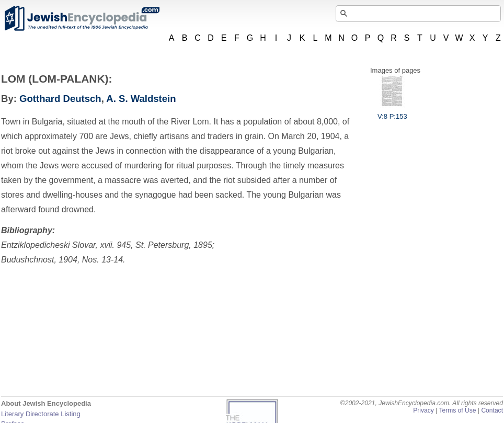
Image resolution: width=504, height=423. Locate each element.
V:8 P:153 (392, 112)
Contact (492, 410)
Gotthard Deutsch (60, 99)
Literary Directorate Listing (41, 414)
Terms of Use (457, 410)
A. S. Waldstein (141, 99)
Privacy (423, 410)
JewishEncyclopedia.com (82, 18)
